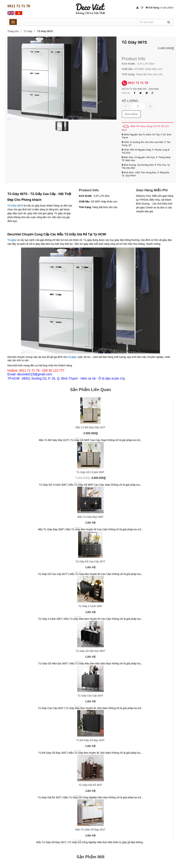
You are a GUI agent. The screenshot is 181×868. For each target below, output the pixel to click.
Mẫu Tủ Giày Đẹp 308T (90, 517)
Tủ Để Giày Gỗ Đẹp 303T (90, 740)
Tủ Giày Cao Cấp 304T (90, 696)
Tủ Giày (28, 31)
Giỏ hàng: (160, 8)
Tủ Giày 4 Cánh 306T (90, 606)
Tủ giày (12, 240)
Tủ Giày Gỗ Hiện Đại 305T (90, 651)
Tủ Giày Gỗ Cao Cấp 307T (90, 561)
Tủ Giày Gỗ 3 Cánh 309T (90, 472)
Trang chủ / (15, 31)
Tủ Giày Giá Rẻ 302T (90, 785)
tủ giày (72, 357)
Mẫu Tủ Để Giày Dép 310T (90, 427)
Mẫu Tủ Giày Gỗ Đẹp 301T (90, 830)
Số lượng (130, 101)
